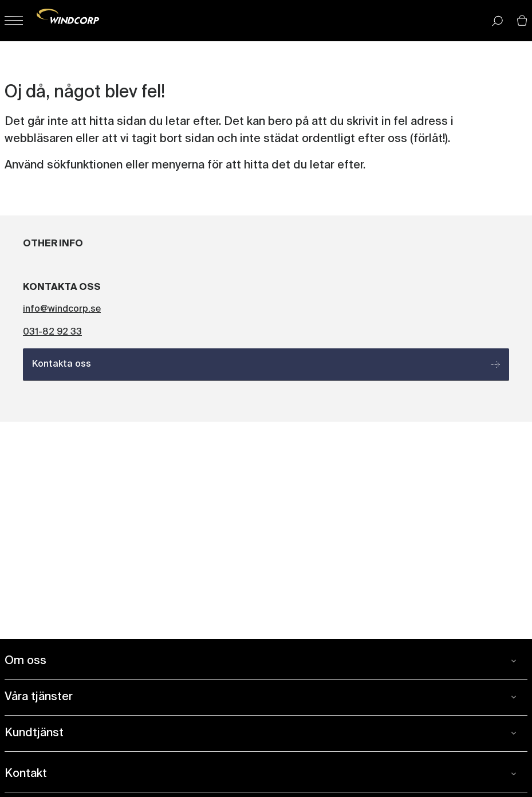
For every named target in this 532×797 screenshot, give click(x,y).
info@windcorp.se (62, 309)
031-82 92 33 (52, 332)
